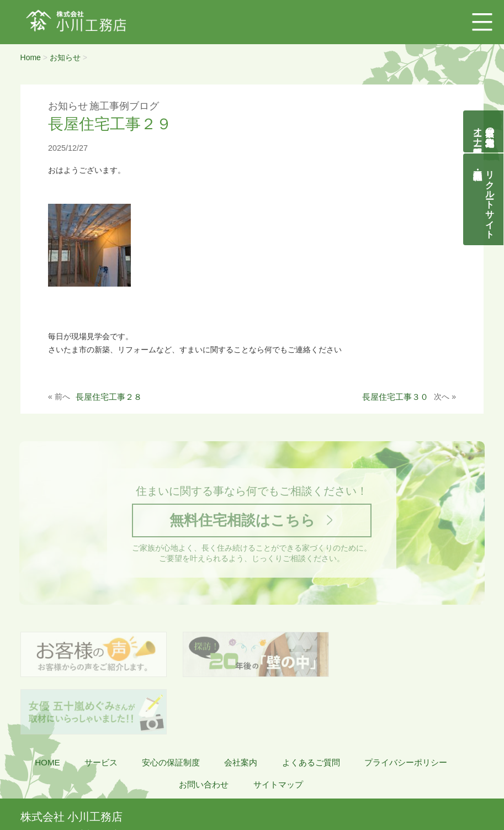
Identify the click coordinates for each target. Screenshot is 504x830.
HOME (47, 707)
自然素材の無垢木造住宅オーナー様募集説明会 (484, 131)
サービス (101, 707)
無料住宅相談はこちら (242, 520)
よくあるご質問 (311, 707)
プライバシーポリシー (406, 707)
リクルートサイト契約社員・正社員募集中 (490, 199)
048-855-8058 (55, 789)
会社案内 (241, 707)
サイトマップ (278, 729)
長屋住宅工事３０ (395, 397)
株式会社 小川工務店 (71, 761)
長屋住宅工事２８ (109, 397)
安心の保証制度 (171, 707)
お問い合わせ (204, 729)
